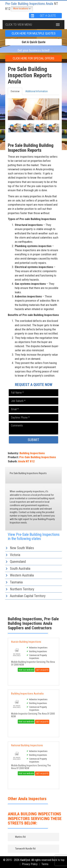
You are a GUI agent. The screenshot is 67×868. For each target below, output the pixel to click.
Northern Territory (22, 589)
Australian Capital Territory (28, 596)
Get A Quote (42, 670)
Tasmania (16, 582)
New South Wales (22, 548)
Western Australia (22, 575)
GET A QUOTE (43, 16)
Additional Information (37, 91)
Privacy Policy (30, 864)
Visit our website (26, 670)
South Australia (20, 569)
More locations (22, 9)
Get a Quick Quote (34, 42)
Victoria (15, 555)
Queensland (18, 562)
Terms (45, 864)
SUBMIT (33, 440)
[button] (12, 128)
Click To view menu (19, 25)
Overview (15, 91)
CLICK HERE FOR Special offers (33, 58)
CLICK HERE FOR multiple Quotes (34, 33)
